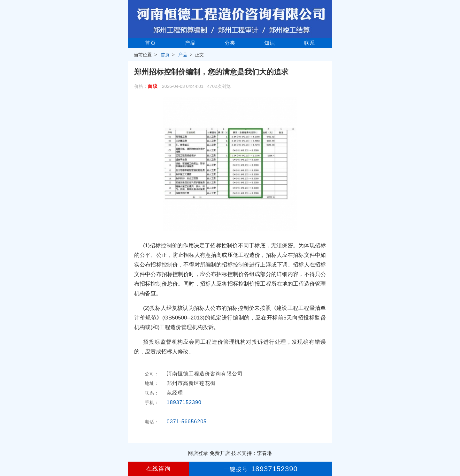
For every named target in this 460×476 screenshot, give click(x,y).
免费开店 (220, 453)
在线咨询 (158, 469)
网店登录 (198, 453)
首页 (150, 43)
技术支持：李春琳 (252, 453)
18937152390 (184, 402)
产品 (190, 43)
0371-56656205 (187, 422)
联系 (310, 43)
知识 (270, 43)
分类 (230, 43)
